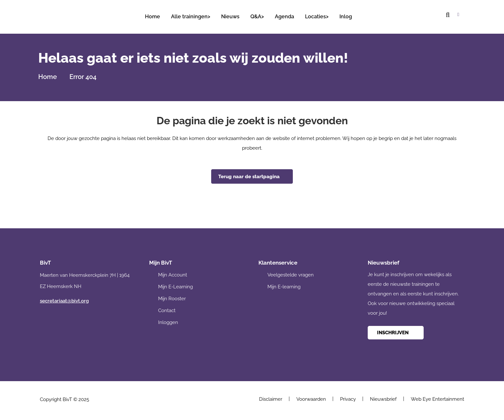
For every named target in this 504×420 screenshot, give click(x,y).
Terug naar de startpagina (249, 175)
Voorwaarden (311, 398)
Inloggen (168, 321)
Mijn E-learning (284, 285)
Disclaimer (271, 398)
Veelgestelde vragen (291, 274)
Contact (167, 309)
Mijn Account (173, 274)
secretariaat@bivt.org (64, 300)
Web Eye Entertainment (437, 398)
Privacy (348, 398)
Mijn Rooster (172, 297)
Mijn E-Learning (175, 285)
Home (48, 75)
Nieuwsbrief (383, 398)
